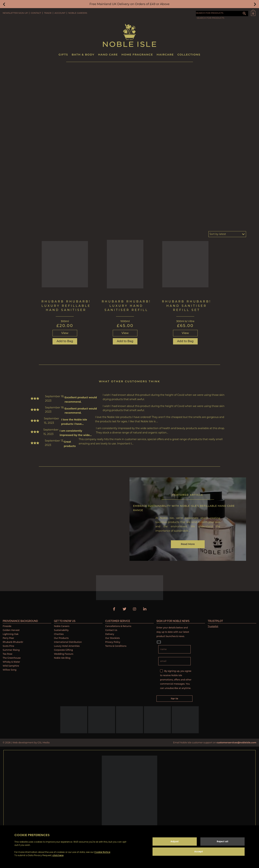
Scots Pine (8, 646)
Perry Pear (8, 638)
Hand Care (108, 54)
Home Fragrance (137, 54)
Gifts (63, 54)
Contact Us (111, 630)
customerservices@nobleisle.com (236, 743)
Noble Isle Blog (62, 658)
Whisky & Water (11, 662)
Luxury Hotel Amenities (67, 646)
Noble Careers (78, 13)
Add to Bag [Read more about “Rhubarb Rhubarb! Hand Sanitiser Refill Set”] (185, 341)
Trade (48, 13)
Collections (189, 54)
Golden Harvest (11, 630)
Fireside (7, 626)
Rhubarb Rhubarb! (13, 642)
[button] (4, 4)
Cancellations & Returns (118, 626)
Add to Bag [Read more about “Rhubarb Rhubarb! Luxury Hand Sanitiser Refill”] (125, 341)
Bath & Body (83, 54)
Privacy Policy (113, 642)
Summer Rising (11, 650)
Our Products (61, 638)
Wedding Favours (64, 654)
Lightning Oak (11, 634)
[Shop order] (227, 234)
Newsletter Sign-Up (15, 13)
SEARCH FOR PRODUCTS (210, 13)
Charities (59, 634)
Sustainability (61, 630)
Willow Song (10, 670)
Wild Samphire (11, 666)
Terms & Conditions (116, 646)
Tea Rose (8, 654)
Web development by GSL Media (31, 743)
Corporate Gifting (63, 650)
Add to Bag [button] (65, 341)
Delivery (110, 634)
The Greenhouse (12, 658)
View (65, 333)
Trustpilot (213, 626)
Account (60, 13)
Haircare (165, 54)
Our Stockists (113, 638)
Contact (36, 13)
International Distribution (68, 642)
